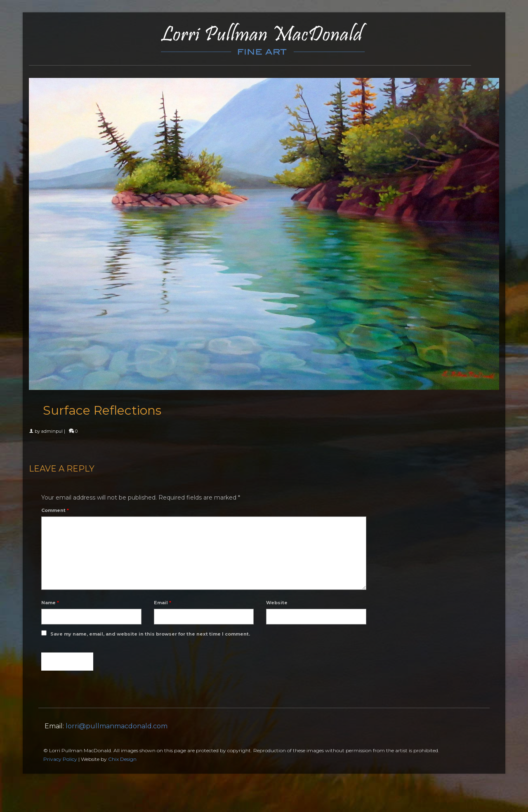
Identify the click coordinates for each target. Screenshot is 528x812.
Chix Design (122, 759)
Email (163, 603)
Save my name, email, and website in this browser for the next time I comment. (150, 634)
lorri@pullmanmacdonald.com (117, 726)
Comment (55, 510)
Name (50, 603)
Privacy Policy (60, 759)
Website (277, 603)
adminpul (52, 431)
